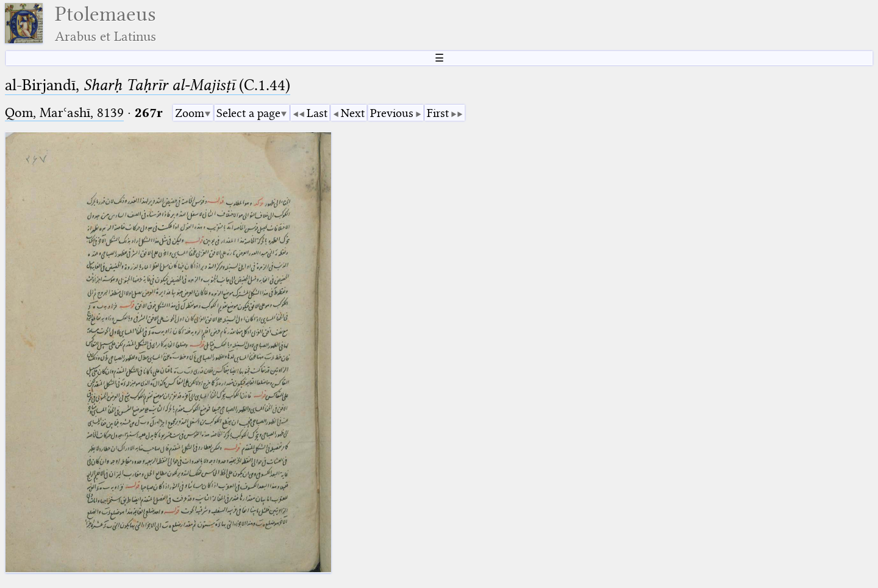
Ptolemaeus (105, 23)
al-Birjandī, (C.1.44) (148, 85)
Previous (392, 113)
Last (317, 113)
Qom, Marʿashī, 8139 (64, 112)
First (438, 113)
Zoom (190, 113)
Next (353, 113)
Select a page (248, 113)
